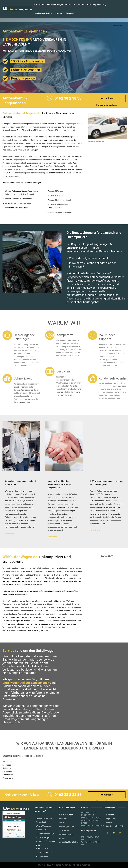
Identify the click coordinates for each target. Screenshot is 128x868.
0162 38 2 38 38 (68, 98)
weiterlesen (10, 534)
